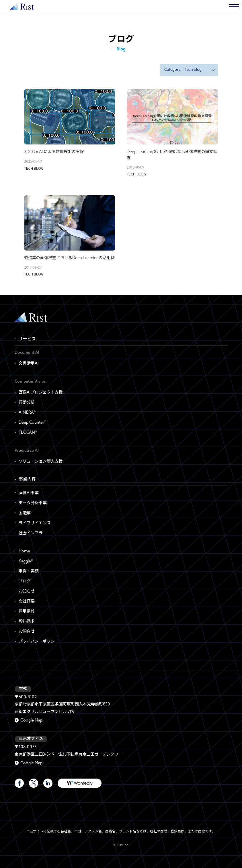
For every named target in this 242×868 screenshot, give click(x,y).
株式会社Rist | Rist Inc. (22, 6)
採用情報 (27, 612)
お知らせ (27, 592)
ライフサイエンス (35, 523)
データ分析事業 (33, 503)
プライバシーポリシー (39, 642)
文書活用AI (29, 364)
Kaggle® (26, 561)
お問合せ (27, 632)
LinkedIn (48, 783)
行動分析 (27, 403)
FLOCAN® (28, 433)
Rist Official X (34, 783)
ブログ (25, 581)
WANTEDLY (80, 783)
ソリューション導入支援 (41, 462)
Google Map (31, 721)
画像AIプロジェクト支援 (41, 393)
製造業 (25, 513)
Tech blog (34, 169)
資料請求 (27, 622)
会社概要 (27, 602)
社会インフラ (31, 533)
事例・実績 (29, 571)
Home (24, 551)
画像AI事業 (29, 493)
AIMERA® (27, 413)
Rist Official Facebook (19, 783)
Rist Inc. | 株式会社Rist (31, 317)
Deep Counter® (32, 423)
